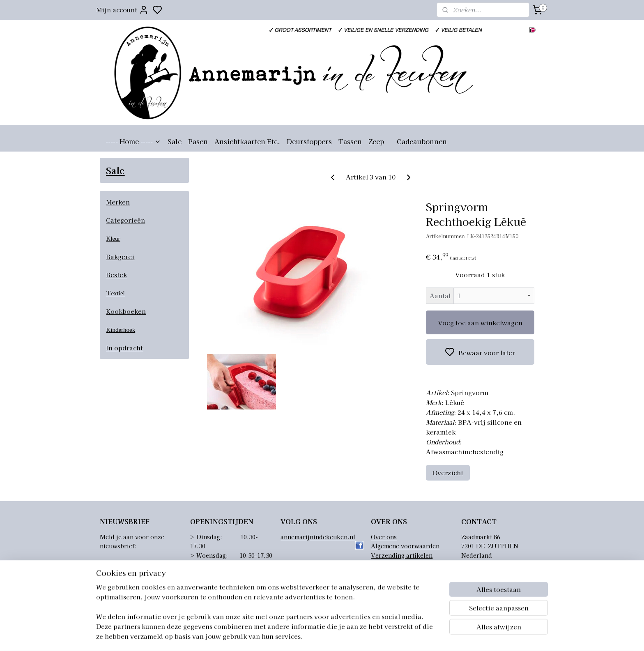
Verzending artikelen (402, 555)
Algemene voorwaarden (405, 546)
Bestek (116, 275)
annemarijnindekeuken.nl (318, 537)
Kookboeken (126, 311)
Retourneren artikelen (403, 564)
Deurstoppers (309, 141)
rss (375, 636)
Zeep (376, 141)
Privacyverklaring (397, 573)
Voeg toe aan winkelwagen (480, 323)
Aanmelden (124, 566)
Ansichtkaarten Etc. (247, 141)
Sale (175, 141)
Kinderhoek (121, 330)
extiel (118, 293)
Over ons (384, 537)
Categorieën (125, 220)
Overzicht (448, 473)
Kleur (113, 239)
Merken (118, 202)
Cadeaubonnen (422, 141)
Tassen (350, 141)
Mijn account (122, 10)
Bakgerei (120, 256)
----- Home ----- (133, 141)
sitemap (360, 636)
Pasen (198, 141)
